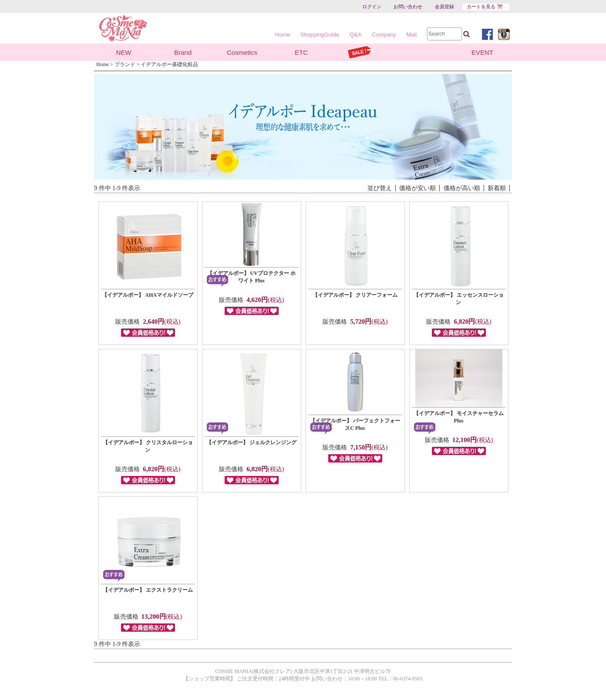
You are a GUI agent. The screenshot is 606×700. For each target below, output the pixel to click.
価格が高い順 (462, 188)
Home (282, 35)
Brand (183, 52)
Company (384, 35)
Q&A (355, 35)
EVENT (482, 52)
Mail (411, 35)
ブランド (125, 64)
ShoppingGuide (320, 35)
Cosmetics (242, 52)
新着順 (497, 188)
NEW (124, 52)
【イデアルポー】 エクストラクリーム (148, 590)
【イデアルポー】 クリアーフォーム (355, 295)
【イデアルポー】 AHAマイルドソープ (148, 295)
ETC (301, 52)
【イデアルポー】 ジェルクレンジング (251, 442)
